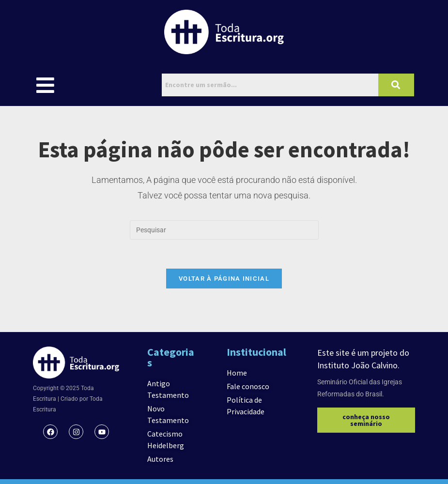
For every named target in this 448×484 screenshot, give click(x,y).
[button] (45, 85)
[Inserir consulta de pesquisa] (224, 230)
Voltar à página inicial (224, 279)
